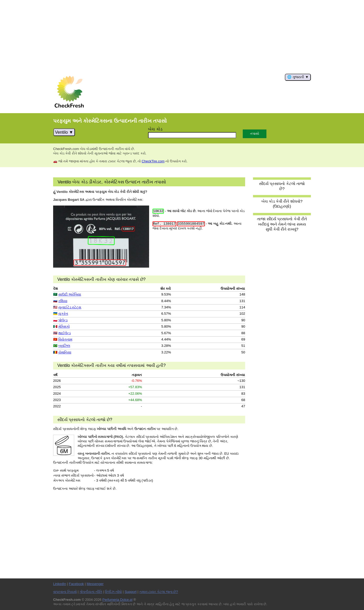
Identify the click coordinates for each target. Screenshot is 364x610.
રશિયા (63, 301)
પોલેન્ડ (63, 320)
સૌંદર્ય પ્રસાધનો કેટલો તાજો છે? (282, 186)
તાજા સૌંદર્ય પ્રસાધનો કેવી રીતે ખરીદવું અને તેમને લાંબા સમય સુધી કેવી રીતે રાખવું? (282, 224)
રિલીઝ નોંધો (113, 592)
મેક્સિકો (64, 326)
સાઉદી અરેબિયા (70, 294)
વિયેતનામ (65, 339)
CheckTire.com (153, 161)
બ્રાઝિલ (64, 346)
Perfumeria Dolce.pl (117, 600)
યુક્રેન (63, 314)
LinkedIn (60, 584)
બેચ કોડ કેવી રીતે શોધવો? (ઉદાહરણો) (282, 204)
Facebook (76, 584)
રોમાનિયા (65, 352)
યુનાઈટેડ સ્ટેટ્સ (70, 307)
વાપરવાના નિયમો (65, 592)
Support (131, 592)
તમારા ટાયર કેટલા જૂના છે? (159, 592)
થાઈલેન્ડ (65, 333)
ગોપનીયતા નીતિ (91, 592)
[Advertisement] (182, 37)
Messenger (95, 584)
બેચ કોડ (155, 129)
